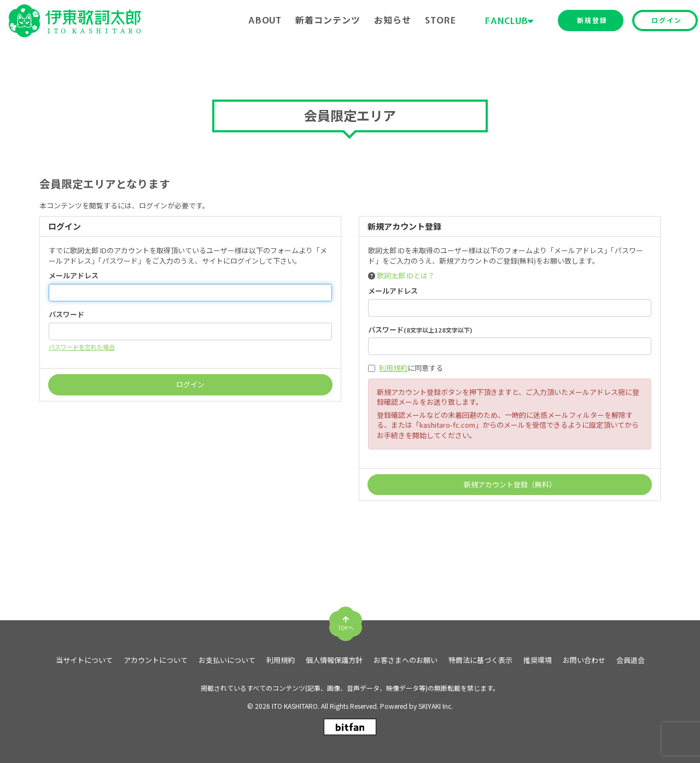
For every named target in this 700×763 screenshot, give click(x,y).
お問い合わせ (584, 660)
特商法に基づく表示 (480, 660)
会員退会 (631, 660)
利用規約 (393, 368)
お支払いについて (227, 660)
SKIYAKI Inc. (436, 706)
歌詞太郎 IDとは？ (406, 275)
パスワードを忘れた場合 (82, 347)
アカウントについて (156, 660)
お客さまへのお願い (406, 660)
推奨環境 (538, 660)
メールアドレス (74, 276)
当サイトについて (84, 660)
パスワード (66, 314)
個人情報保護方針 (334, 660)
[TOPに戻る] (346, 620)
